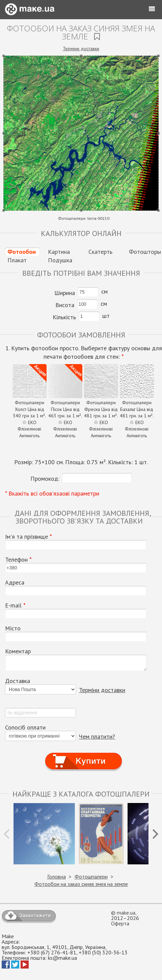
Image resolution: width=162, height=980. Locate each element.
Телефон (18, 560)
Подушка (60, 260)
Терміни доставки (81, 49)
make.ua (126, 913)
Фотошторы (145, 252)
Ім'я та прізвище (29, 537)
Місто (13, 628)
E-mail (15, 605)
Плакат (17, 260)
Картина (59, 252)
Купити (84, 755)
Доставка (18, 681)
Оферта (120, 923)
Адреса (15, 583)
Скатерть (100, 252)
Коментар (18, 651)
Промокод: (45, 479)
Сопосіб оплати (25, 727)
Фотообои (22, 252)
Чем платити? (97, 736)
